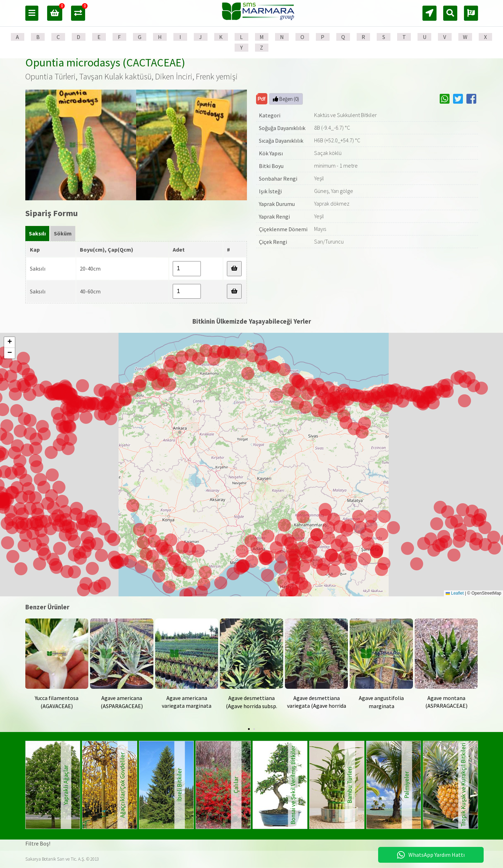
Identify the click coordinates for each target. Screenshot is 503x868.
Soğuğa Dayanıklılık (282, 128)
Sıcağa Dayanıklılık (281, 141)
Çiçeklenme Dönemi (283, 229)
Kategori (270, 115)
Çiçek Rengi (273, 242)
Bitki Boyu (271, 166)
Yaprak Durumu (277, 204)
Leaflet (455, 593)
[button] (266, 559)
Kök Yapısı (271, 153)
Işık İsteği (270, 191)
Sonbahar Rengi (278, 179)
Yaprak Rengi (274, 216)
